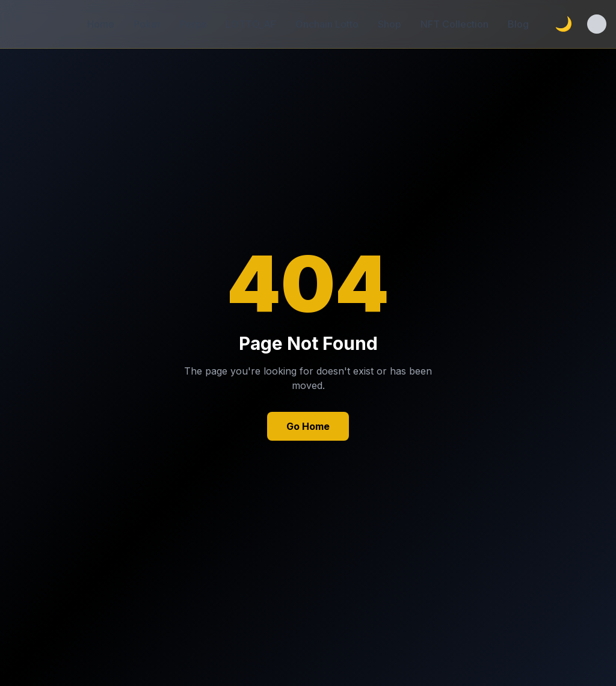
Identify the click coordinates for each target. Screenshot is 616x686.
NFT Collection (454, 24)
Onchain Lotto (327, 24)
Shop (390, 24)
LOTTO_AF (251, 24)
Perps (193, 24)
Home (101, 24)
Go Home (308, 426)
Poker (147, 24)
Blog (518, 24)
